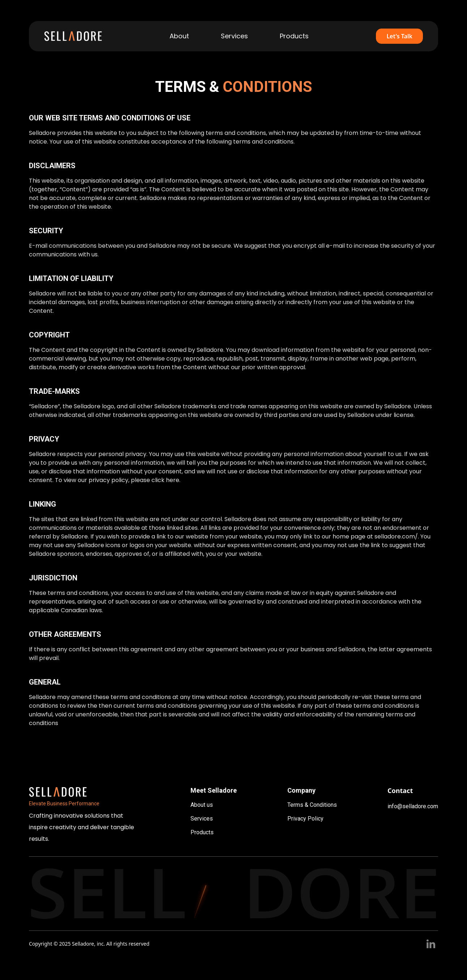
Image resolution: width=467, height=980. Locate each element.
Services (202, 819)
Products (202, 832)
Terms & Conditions (312, 805)
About (179, 36)
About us (202, 805)
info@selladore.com (413, 806)
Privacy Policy (305, 819)
